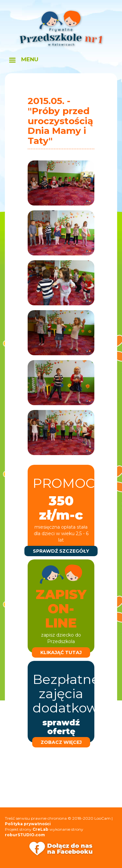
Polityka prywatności (28, 824)
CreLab (41, 829)
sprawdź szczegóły (61, 551)
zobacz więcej (61, 742)
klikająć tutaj (61, 652)
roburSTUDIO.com (25, 835)
